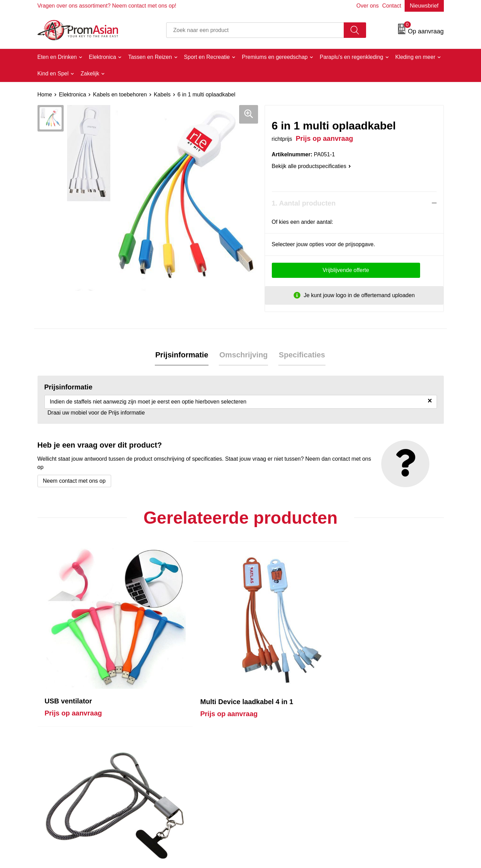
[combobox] (255, 30)
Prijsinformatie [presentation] (182, 355)
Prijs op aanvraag (73, 659)
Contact (392, 6)
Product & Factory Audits (279, 780)
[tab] (182, 355)
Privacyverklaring (371, 790)
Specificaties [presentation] (301, 355)
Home (45, 95)
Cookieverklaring (370, 780)
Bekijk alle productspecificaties (311, 166)
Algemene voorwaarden (379, 769)
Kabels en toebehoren (120, 95)
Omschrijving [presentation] (243, 355)
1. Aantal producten (304, 203)
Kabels (162, 95)
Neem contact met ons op (74, 481)
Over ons (368, 6)
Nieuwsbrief (424, 6)
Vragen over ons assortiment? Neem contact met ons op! (107, 6)
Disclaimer (362, 800)
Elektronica (72, 95)
